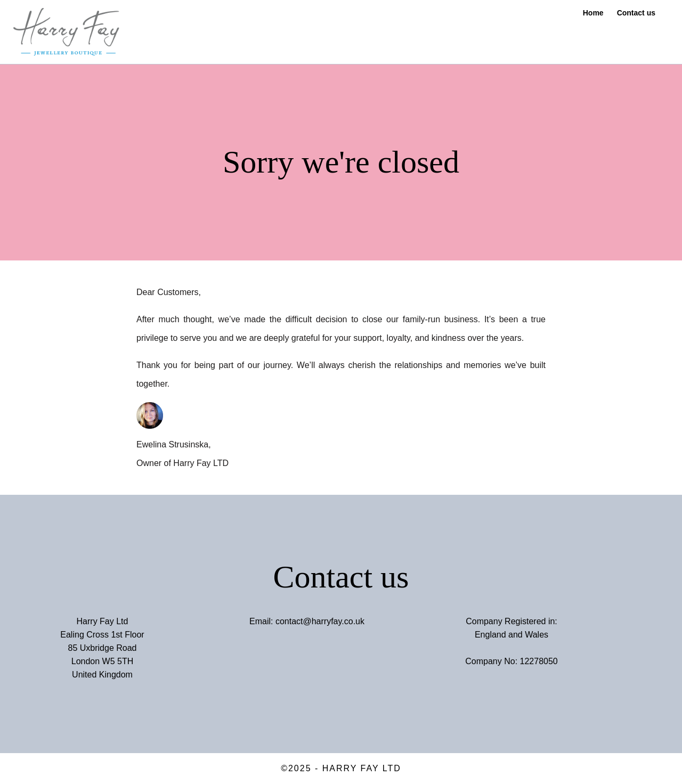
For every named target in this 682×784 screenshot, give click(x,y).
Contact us (636, 13)
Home (593, 13)
